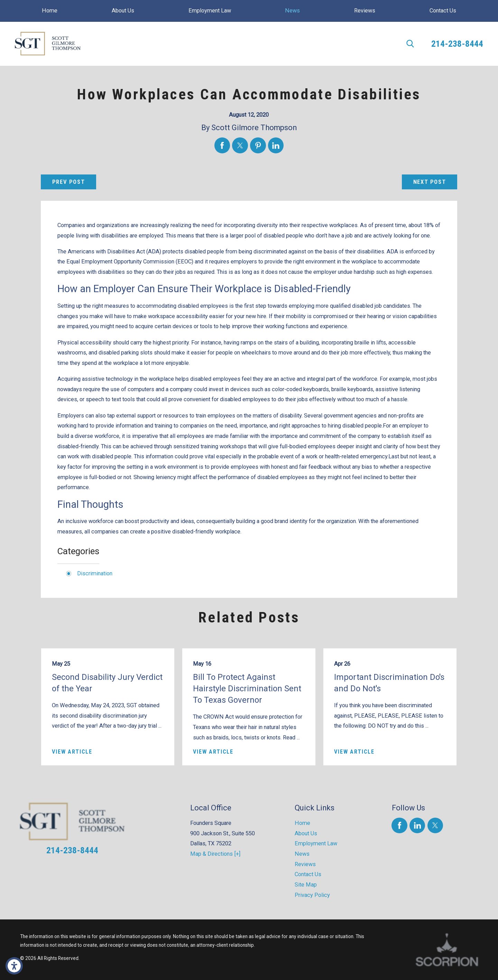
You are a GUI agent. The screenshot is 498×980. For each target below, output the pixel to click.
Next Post (430, 182)
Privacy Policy (312, 895)
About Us (306, 833)
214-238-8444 (457, 44)
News (302, 854)
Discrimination (95, 573)
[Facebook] (399, 825)
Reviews (305, 864)
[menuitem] (50, 11)
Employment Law (316, 843)
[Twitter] (435, 825)
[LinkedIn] (417, 825)
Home (302, 823)
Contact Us (308, 874)
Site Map (306, 885)
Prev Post (69, 182)
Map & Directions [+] (215, 854)
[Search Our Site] (410, 44)
